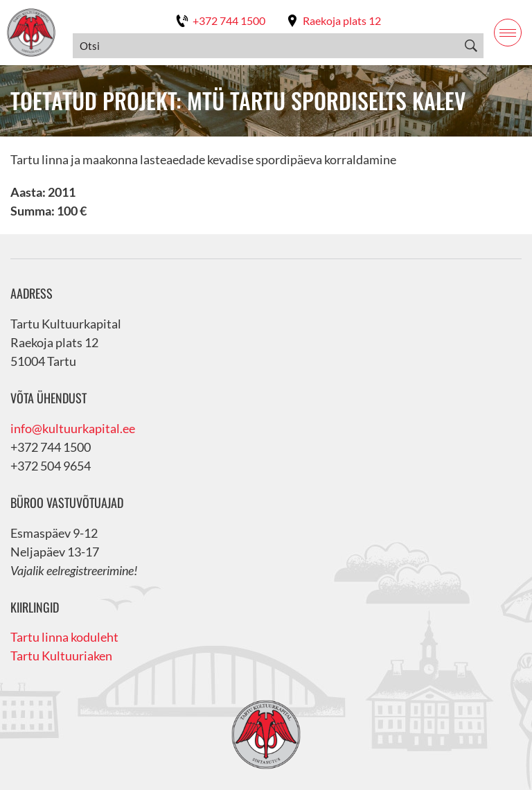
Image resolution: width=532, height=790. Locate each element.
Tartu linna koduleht (64, 637)
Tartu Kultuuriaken (61, 656)
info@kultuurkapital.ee (73, 428)
